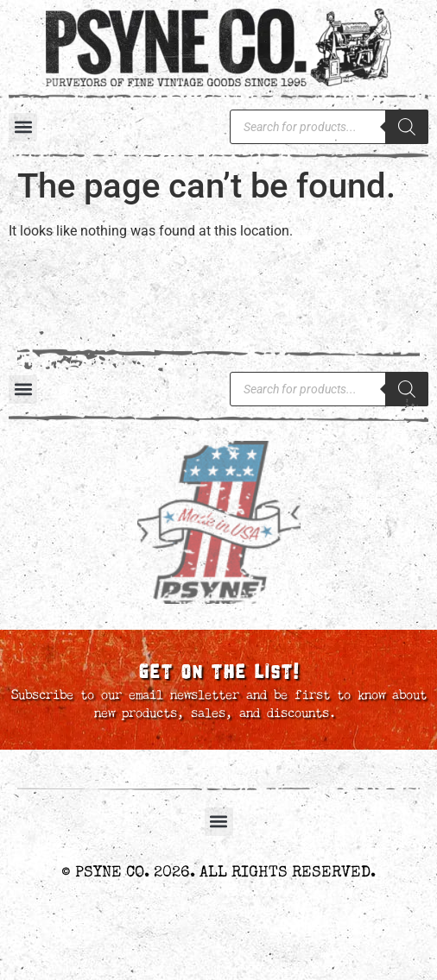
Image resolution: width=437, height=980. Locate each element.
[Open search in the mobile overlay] (329, 127)
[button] (23, 127)
